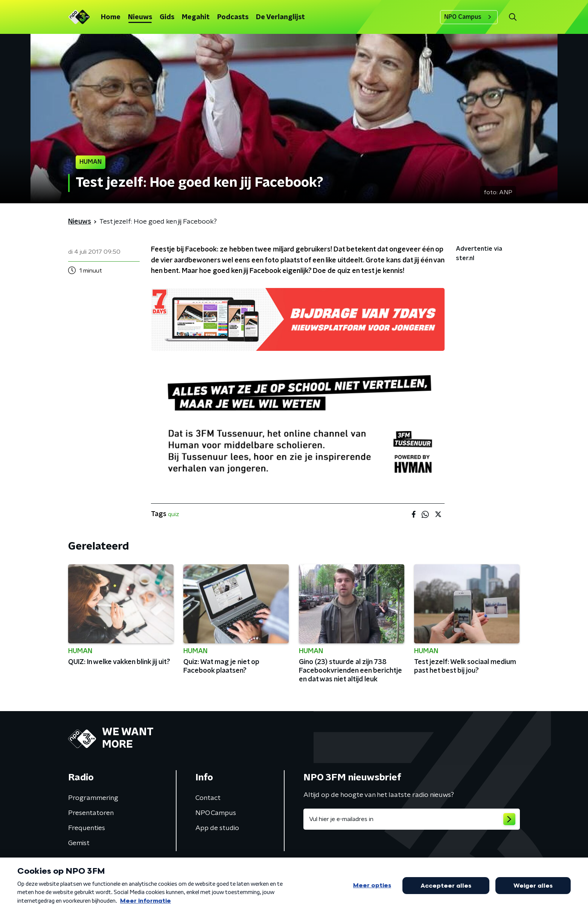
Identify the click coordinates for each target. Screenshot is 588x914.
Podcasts (233, 17)
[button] (513, 17)
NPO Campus (469, 17)
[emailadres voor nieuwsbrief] (412, 819)
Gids (167, 17)
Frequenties (87, 828)
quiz (174, 514)
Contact (208, 798)
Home (111, 17)
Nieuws (140, 17)
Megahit (196, 17)
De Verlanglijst (280, 17)
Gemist (79, 843)
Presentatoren (91, 813)
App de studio (217, 828)
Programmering (93, 798)
